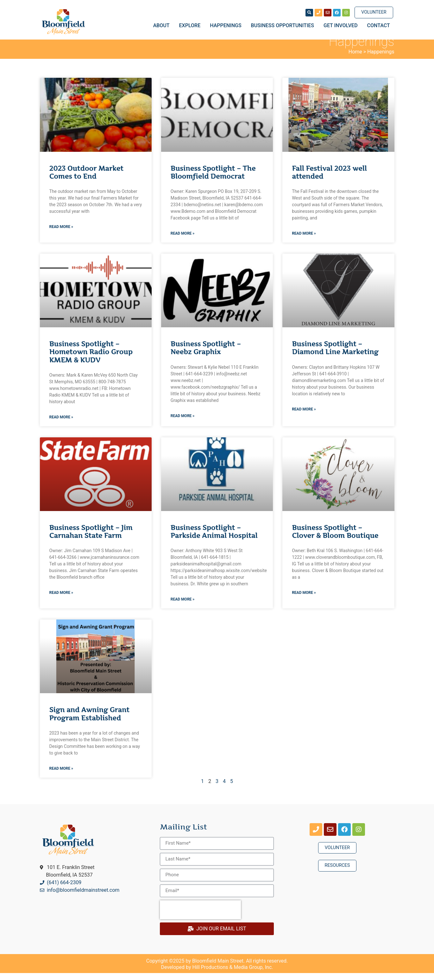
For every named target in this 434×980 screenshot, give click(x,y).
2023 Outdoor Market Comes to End (86, 179)
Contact (379, 25)
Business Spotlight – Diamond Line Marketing (335, 355)
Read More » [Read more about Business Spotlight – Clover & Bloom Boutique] (304, 600)
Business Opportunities (284, 26)
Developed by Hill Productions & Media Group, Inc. (217, 974)
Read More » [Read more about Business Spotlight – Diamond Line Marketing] (304, 416)
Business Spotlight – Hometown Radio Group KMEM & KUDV (91, 359)
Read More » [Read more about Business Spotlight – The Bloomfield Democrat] (182, 241)
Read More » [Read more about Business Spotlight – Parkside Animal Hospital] (182, 607)
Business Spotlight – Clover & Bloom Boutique (335, 539)
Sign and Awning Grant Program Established (89, 721)
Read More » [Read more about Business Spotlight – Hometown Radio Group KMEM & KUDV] (61, 424)
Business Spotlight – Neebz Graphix (206, 355)
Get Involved (342, 26)
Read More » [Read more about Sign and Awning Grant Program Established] (61, 775)
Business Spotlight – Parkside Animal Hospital (214, 539)
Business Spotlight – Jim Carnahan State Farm (91, 539)
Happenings (227, 26)
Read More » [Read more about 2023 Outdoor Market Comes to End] (61, 234)
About (163, 26)
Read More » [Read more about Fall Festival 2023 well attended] (304, 241)
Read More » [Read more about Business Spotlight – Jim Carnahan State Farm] (61, 600)
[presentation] (200, 917)
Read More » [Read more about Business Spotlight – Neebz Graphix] (182, 423)
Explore (192, 26)
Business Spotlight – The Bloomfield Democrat (213, 179)
